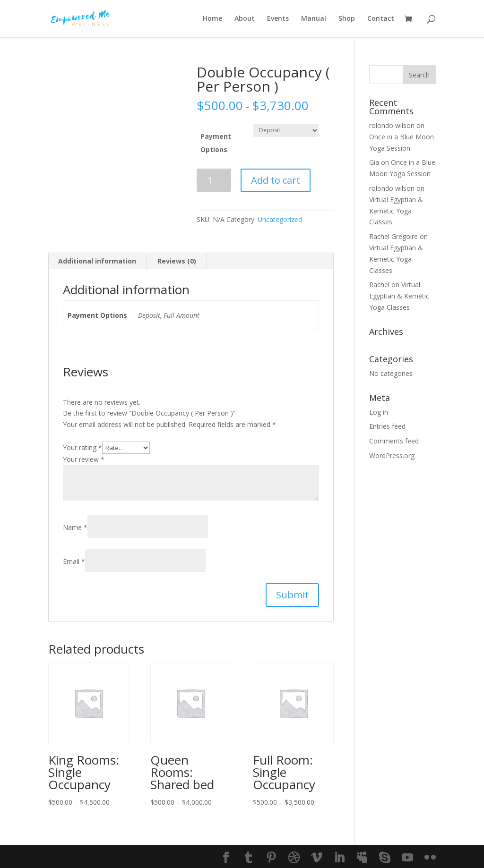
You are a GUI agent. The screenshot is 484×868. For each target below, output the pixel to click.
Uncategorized (280, 219)
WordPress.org (392, 455)
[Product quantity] (214, 180)
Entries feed (387, 426)
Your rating (82, 447)
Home (212, 19)
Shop (347, 19)
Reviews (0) (177, 261)
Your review (84, 459)
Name (75, 527)
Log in (379, 412)
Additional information (97, 261)
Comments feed (394, 441)
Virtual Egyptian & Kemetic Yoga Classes (396, 211)
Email (74, 561)
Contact (381, 19)
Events (278, 19)
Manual (314, 19)
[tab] (97, 261)
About (245, 19)
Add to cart (276, 180)
